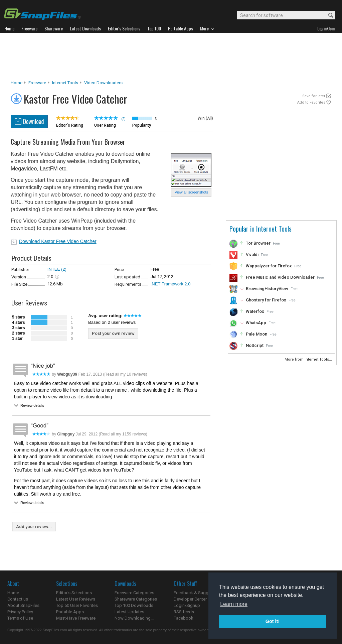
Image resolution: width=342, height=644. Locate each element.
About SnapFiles (23, 605)
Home (17, 83)
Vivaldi (252, 254)
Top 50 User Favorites (77, 605)
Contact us (18, 599)
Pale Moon (256, 334)
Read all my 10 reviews (125, 374)
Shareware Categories (136, 599)
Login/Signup (187, 605)
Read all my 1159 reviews (123, 434)
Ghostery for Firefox (266, 300)
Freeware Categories (134, 593)
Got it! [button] (273, 621)
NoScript (255, 345)
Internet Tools (65, 83)
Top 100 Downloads (134, 605)
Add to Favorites (311, 102)
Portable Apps (70, 612)
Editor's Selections (74, 593)
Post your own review (113, 333)
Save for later (314, 96)
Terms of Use (20, 618)
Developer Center (190, 599)
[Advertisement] (171, 56)
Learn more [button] (234, 604)
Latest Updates (129, 612)
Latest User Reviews (76, 599)
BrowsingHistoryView (267, 289)
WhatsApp (256, 323)
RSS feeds (184, 612)
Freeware (37, 83)
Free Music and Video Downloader (280, 277)
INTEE (54, 269)
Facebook (184, 618)
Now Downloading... (134, 618)
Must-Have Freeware (76, 618)
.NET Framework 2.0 (171, 284)
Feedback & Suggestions (198, 593)
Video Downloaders (103, 83)
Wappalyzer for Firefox (269, 266)
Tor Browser (258, 243)
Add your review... (34, 527)
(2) (64, 269)
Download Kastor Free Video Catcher (58, 241)
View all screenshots (191, 192)
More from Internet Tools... (309, 359)
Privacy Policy (20, 612)
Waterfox (255, 311)
